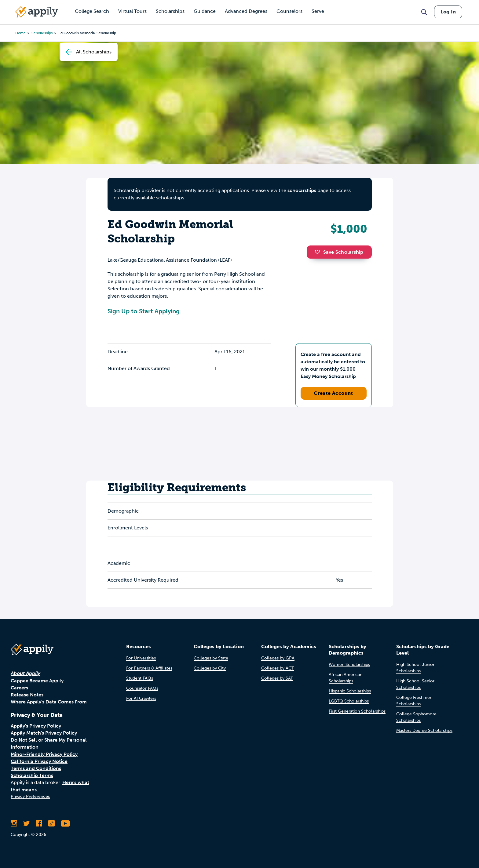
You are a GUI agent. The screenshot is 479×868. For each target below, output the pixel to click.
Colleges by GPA (278, 658)
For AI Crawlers (141, 698)
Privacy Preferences (30, 796)
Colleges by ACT (278, 668)
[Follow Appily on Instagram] (14, 823)
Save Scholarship (339, 252)
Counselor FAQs (142, 688)
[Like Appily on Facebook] (39, 823)
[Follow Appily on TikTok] (51, 823)
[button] (319, 252)
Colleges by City (210, 668)
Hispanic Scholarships (350, 691)
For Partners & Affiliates (149, 668)
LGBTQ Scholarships (349, 701)
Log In (448, 12)
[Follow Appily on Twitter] (26, 823)
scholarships (42, 33)
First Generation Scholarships (357, 711)
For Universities (141, 658)
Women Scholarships (349, 665)
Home (20, 33)
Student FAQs (140, 678)
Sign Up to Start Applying (144, 311)
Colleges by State (211, 658)
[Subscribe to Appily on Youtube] (65, 823)
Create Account (333, 393)
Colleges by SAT (277, 678)
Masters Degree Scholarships (424, 730)
